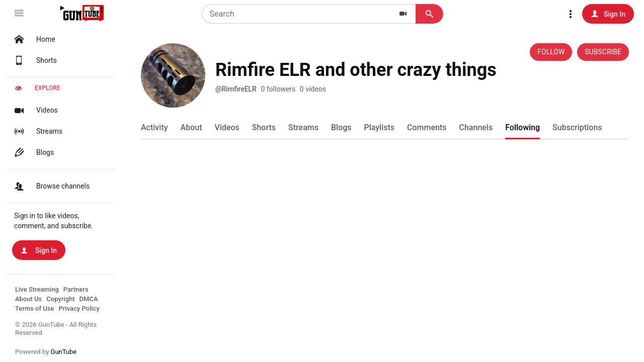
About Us (28, 299)
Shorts (34, 60)
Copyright (60, 299)
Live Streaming (37, 289)
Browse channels (51, 186)
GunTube (64, 352)
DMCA (89, 299)
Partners (76, 289)
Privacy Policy (79, 308)
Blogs (33, 152)
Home (34, 39)
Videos (35, 110)
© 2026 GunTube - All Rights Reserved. (56, 329)
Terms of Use (34, 308)
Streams (37, 131)
